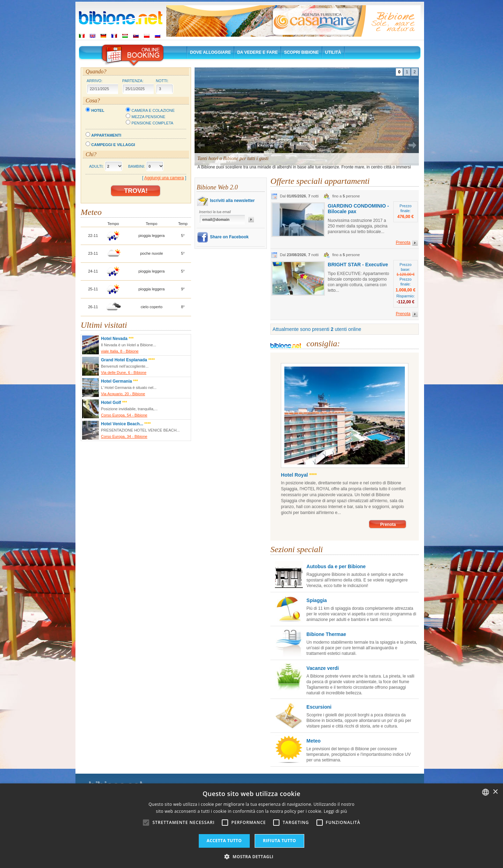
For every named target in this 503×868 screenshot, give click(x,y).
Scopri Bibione (301, 52)
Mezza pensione (149, 117)
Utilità (333, 52)
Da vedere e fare (257, 52)
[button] (251, 856)
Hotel (98, 110)
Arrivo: (94, 81)
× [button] (495, 792)
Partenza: (133, 81)
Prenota (388, 525)
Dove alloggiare (210, 52)
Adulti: (96, 166)
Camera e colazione (153, 110)
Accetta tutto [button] (224, 841)
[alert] (251, 826)
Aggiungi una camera (164, 178)
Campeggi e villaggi (113, 145)
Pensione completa (153, 123)
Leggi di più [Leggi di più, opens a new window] (336, 811)
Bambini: (137, 166)
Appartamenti (106, 135)
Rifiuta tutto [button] (280, 841)
